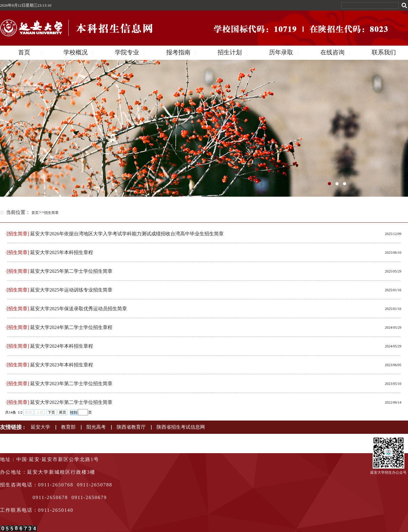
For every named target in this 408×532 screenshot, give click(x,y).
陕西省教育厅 (131, 427)
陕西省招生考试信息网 (181, 427)
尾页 (63, 412)
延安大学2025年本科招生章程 (62, 252)
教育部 (68, 427)
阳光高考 (96, 427)
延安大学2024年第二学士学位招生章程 (71, 327)
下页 (51, 412)
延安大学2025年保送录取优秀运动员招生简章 (79, 309)
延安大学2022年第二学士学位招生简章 (71, 402)
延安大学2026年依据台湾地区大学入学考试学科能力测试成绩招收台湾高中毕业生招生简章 (127, 234)
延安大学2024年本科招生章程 (62, 346)
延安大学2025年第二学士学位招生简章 (71, 271)
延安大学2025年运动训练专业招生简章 (71, 290)
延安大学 (40, 427)
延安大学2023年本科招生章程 (62, 365)
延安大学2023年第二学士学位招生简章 (71, 384)
